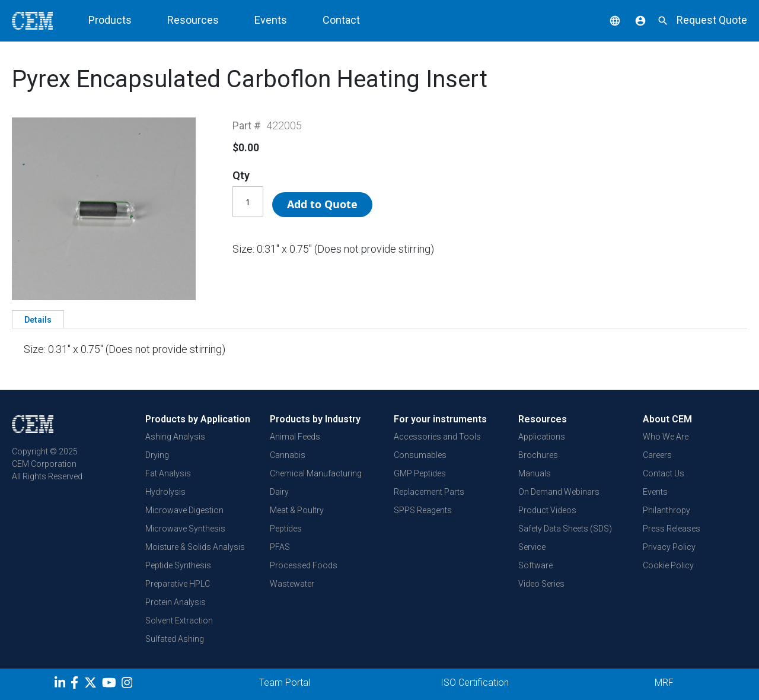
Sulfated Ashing (175, 639)
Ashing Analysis (175, 437)
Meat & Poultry (297, 510)
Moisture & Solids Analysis (195, 547)
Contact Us (664, 473)
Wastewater (292, 584)
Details (38, 320)
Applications (542, 437)
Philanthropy (666, 510)
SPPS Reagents (423, 510)
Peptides (286, 529)
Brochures (538, 455)
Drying (157, 455)
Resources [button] (193, 20)
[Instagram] (128, 685)
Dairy (279, 492)
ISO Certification (475, 682)
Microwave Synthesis (185, 529)
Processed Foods (304, 565)
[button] (606, 20)
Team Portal (285, 682)
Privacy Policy (669, 547)
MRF (664, 682)
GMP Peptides (420, 473)
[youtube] (111, 685)
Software (535, 565)
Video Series (541, 584)
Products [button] (110, 20)
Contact (341, 20)
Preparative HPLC (178, 584)
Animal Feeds (295, 437)
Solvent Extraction (179, 621)
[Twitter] (92, 685)
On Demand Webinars (559, 492)
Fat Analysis (168, 473)
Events (271, 20)
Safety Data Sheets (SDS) (565, 529)
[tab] (38, 319)
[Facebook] (77, 685)
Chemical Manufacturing (316, 473)
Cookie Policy (668, 565)
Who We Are (666, 437)
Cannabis (288, 455)
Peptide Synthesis (178, 565)
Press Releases (672, 529)
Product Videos (547, 510)
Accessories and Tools (437, 437)
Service (532, 547)
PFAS (280, 547)
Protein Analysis (176, 602)
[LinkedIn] (61, 685)
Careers (657, 455)
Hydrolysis (165, 492)
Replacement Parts (429, 492)
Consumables (420, 455)
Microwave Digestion (184, 510)
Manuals (535, 473)
